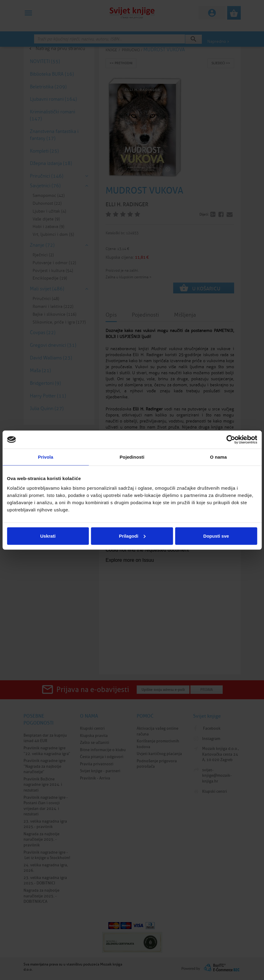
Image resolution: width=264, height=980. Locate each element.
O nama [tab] (218, 457)
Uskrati (48, 536)
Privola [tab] (46, 457)
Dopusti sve (216, 536)
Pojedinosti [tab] (132, 457)
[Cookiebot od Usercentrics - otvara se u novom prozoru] (231, 440)
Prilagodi (132, 536)
